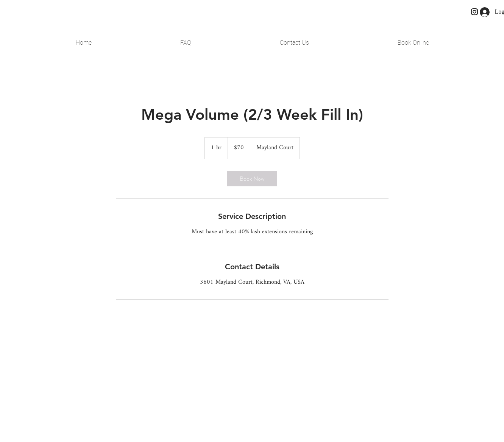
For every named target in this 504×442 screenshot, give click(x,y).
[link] (252, 179)
